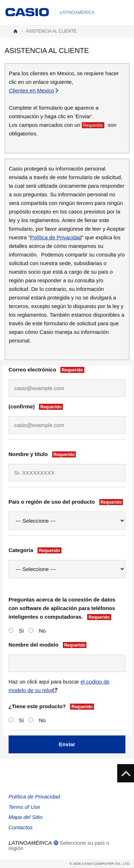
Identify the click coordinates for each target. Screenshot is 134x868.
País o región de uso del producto (67, 502)
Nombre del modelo (49, 645)
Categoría (36, 550)
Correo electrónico (48, 370)
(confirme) (37, 407)
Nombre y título (43, 454)
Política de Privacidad (56, 237)
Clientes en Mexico (34, 90)
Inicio (15, 31)
